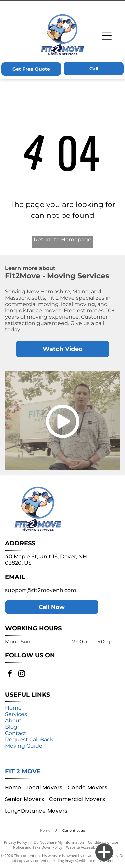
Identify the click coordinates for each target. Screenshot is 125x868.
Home (13, 708)
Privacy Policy (15, 842)
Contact (16, 733)
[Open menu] (107, 36)
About (13, 721)
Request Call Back (29, 740)
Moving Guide (24, 746)
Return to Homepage (62, 240)
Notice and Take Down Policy (38, 847)
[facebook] (10, 675)
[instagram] (22, 675)
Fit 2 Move (23, 771)
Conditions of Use (103, 842)
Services (16, 714)
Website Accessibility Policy (89, 847)
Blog (11, 727)
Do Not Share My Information (59, 842)
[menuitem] (16, 787)
